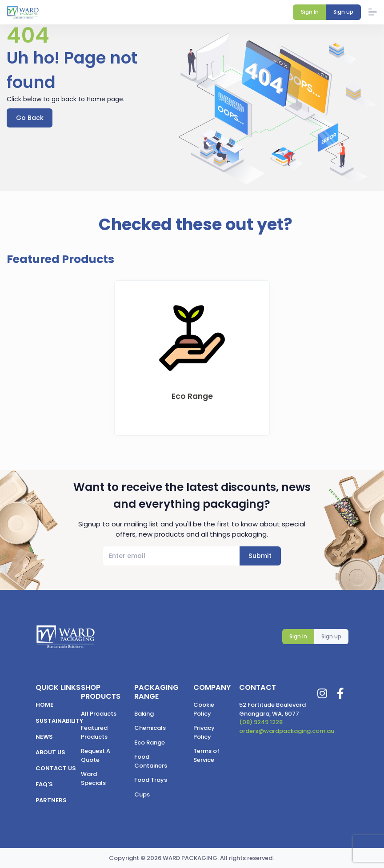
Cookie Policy (204, 709)
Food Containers (151, 761)
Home (44, 705)
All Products (99, 714)
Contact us (56, 768)
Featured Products (94, 732)
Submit (260, 556)
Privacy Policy (204, 732)
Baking (144, 714)
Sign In (298, 637)
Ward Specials (93, 778)
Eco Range (150, 743)
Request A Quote (96, 755)
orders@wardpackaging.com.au (287, 731)
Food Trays (151, 780)
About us (50, 753)
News (44, 737)
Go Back (30, 118)
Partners (51, 800)
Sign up (331, 637)
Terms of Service (206, 755)
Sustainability (59, 721)
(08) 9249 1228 (261, 722)
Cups (142, 794)
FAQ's (44, 784)
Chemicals (150, 728)
